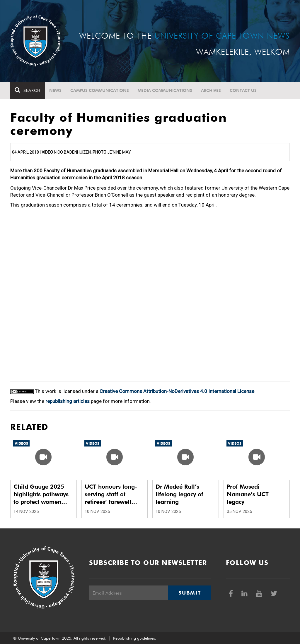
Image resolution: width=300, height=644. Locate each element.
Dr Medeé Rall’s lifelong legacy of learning (179, 494)
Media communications (165, 90)
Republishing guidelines (134, 638)
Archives (211, 90)
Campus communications (100, 90)
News (55, 90)
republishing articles (68, 401)
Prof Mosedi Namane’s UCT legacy (248, 494)
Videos (21, 443)
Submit (190, 593)
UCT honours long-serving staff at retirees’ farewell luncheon (111, 494)
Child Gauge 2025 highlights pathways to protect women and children (41, 494)
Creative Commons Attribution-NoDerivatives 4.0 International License (177, 391)
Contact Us (243, 90)
